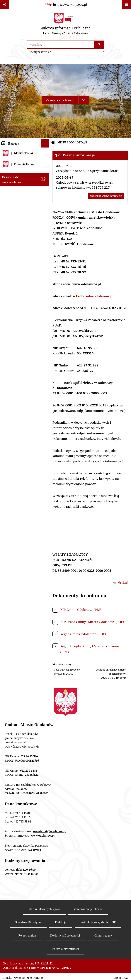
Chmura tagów (103, 935)
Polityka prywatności (66, 949)
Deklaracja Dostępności (65, 935)
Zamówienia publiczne (88, 909)
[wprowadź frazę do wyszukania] (61, 45)
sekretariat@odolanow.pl (93, 296)
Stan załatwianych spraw (44, 909)
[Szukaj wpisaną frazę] (99, 45)
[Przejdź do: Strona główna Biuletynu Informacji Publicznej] (53, 143)
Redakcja (61, 922)
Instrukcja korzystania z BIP (98, 922)
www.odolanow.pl (43, 836)
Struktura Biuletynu (28, 922)
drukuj (123, 582)
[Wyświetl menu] (126, 5)
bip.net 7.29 (121, 978)
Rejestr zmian (27, 935)
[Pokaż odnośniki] (5, 5)
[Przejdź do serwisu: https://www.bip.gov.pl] (66, 5)
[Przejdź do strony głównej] (65, 25)
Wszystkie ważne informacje (106, 196)
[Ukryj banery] (45, 143)
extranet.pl (37, 978)
